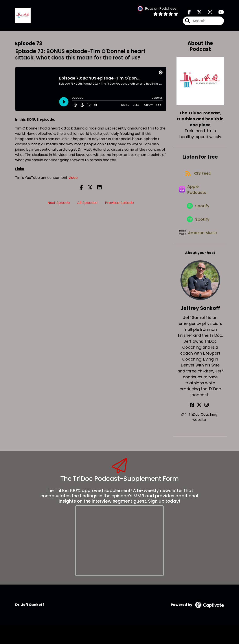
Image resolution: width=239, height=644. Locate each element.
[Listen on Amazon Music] (198, 248)
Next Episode (59, 204)
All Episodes (87, 204)
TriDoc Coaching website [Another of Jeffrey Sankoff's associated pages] (200, 436)
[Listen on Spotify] (198, 214)
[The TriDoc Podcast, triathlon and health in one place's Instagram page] (207, 13)
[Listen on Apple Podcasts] (198, 195)
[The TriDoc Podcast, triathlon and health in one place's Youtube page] (218, 13)
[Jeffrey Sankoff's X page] (200, 424)
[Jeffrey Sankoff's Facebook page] (195, 424)
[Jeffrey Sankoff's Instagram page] (206, 424)
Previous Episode (119, 204)
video (73, 179)
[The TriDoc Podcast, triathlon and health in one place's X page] (197, 13)
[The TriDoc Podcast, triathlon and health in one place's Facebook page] (189, 13)
